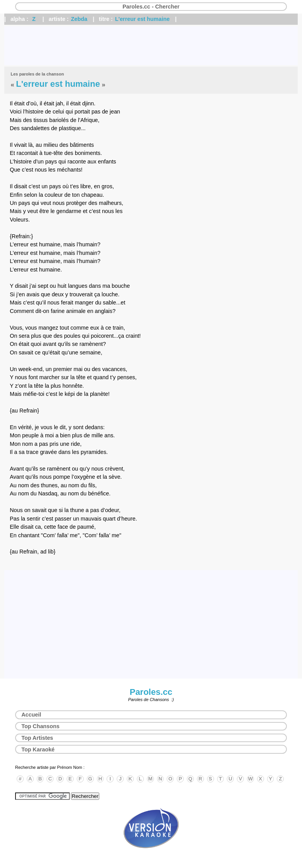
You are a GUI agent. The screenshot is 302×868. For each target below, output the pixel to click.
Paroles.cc (151, 692)
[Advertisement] (151, 46)
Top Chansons (40, 726)
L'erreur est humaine (142, 19)
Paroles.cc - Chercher (151, 7)
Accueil (31, 715)
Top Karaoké (38, 749)
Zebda (79, 19)
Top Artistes (37, 738)
